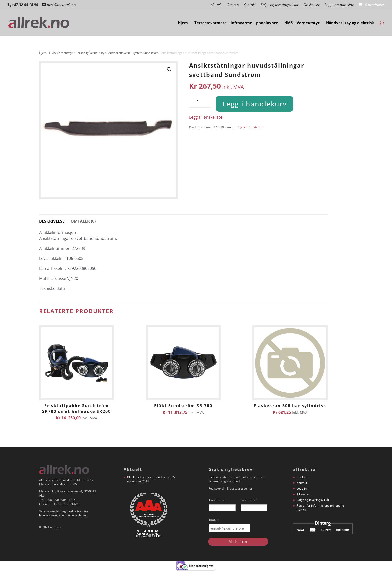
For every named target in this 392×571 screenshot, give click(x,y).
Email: (214, 520)
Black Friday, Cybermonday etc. (149, 477)
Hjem (183, 23)
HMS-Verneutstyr (61, 53)
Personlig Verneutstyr (91, 53)
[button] (169, 69)
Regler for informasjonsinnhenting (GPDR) (320, 508)
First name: (218, 500)
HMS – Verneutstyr (302, 23)
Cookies (302, 477)
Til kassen (304, 494)
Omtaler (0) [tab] (83, 221)
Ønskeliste (312, 5)
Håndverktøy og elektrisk (350, 23)
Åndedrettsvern (119, 53)
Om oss (233, 5)
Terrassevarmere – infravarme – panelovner (236, 23)
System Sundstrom (146, 53)
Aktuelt (216, 5)
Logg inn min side (339, 5)
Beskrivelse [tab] (52, 221)
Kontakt (250, 5)
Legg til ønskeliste (206, 117)
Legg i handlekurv (255, 104)
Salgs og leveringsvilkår (280, 5)
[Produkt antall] (200, 102)
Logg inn (303, 488)
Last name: (249, 500)
